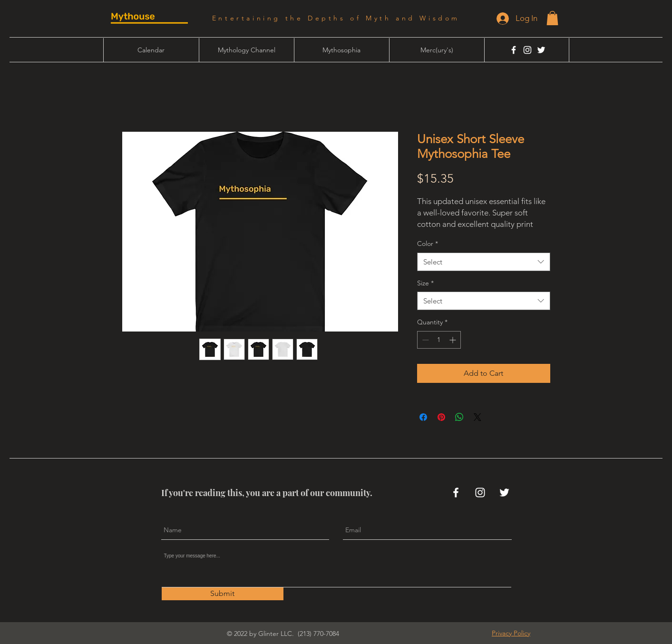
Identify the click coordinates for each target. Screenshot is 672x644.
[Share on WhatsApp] (459, 417)
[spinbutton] (439, 340)
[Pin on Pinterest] (441, 417)
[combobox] (484, 262)
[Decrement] (424, 340)
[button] (552, 18)
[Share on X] (477, 417)
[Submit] (223, 594)
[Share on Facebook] (423, 417)
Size (425, 283)
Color (428, 244)
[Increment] (453, 340)
